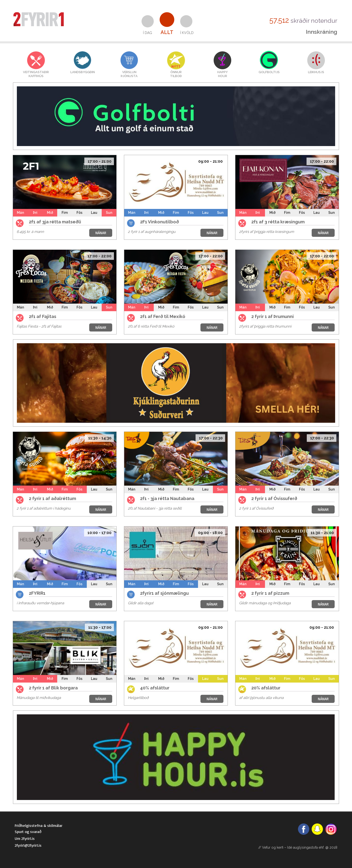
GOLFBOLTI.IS (269, 72)
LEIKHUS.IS (316, 72)
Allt (167, 32)
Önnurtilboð (176, 74)
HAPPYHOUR (223, 74)
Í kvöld (187, 33)
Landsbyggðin (83, 72)
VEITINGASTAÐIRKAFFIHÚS (36, 74)
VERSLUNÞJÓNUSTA (129, 74)
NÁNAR (101, 233)
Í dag (148, 33)
